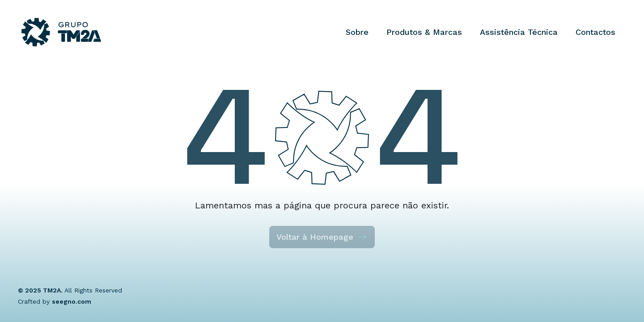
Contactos (595, 32)
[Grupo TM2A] (61, 32)
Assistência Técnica (519, 32)
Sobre (357, 32)
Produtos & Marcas (424, 32)
